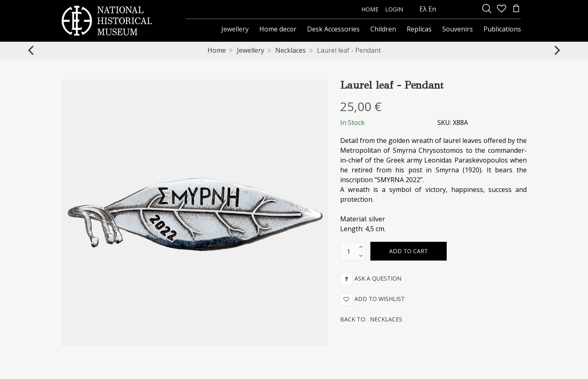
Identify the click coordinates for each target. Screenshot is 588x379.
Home (217, 50)
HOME (370, 9)
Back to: (371, 319)
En (432, 9)
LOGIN (394, 9)
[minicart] (516, 9)
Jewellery (251, 50)
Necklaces (291, 50)
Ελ (423, 9)
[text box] (349, 251)
